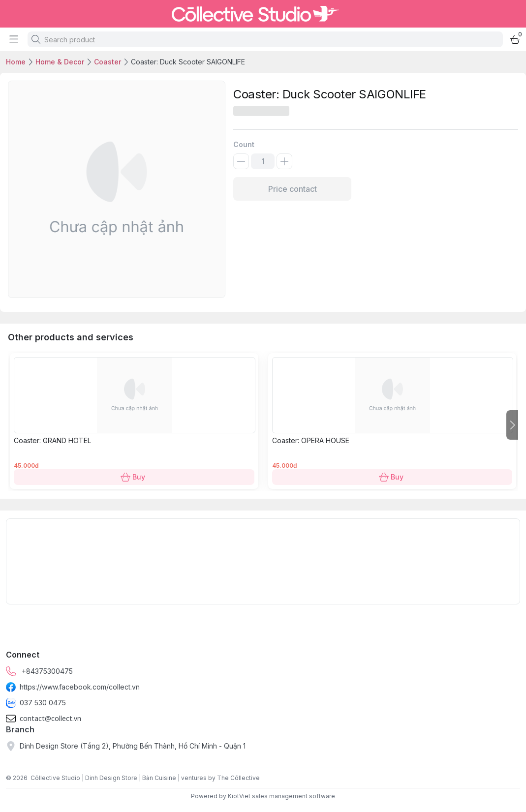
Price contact (292, 189)
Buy (134, 477)
